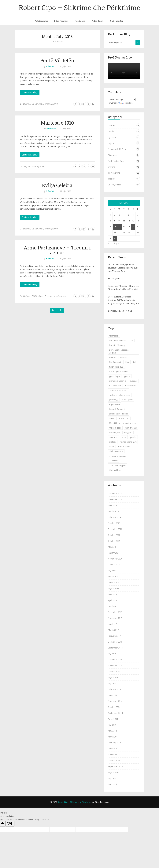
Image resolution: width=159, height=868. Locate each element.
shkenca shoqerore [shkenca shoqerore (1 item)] (118, 456)
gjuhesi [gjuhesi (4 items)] (127, 376)
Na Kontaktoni (117, 21)
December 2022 (115, 529)
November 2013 (115, 755)
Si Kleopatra (114, 279)
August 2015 (114, 677)
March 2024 (113, 511)
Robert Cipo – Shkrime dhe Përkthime (80, 7)
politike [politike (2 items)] (133, 437)
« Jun (110, 243)
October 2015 (114, 671)
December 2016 (115, 642)
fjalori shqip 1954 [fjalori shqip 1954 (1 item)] (117, 367)
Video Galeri (98, 21)
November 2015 (115, 666)
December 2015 (115, 660)
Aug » (116, 243)
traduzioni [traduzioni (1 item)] (113, 461)
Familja (111, 131)
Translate (126, 103)
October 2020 (114, 565)
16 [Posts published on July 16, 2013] (115, 227)
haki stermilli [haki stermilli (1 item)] (131, 386)
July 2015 (112, 683)
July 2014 (112, 725)
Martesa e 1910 (57, 123)
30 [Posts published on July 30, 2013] (115, 238)
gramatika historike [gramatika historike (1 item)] (118, 381)
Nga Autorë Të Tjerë (117, 149)
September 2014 (115, 713)
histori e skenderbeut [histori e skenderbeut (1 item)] (118, 390)
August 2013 (114, 772)
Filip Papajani (61, 21)
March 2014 (113, 737)
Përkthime (113, 155)
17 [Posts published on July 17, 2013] (119, 227)
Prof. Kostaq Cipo (116, 161)
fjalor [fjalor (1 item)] (135, 362)
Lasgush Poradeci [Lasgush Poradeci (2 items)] (117, 409)
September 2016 (115, 648)
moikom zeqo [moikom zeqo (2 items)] (115, 428)
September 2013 (115, 766)
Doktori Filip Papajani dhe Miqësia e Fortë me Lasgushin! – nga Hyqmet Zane (124, 268)
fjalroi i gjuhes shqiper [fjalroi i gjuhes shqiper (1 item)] (119, 371)
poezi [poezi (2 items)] (124, 437)
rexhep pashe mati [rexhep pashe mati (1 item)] (128, 442)
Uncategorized (51, 104)
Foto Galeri (80, 21)
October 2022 (114, 535)
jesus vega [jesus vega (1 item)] (114, 400)
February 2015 (114, 689)
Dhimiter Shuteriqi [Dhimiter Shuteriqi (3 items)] (117, 345)
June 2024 (112, 505)
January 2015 (114, 695)
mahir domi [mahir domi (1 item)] (124, 418)
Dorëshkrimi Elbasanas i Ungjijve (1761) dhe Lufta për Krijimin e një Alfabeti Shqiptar (124, 300)
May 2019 (112, 594)
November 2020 (115, 559)
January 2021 (114, 553)
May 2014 (112, 731)
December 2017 (115, 612)
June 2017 (112, 624)
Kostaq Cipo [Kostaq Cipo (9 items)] (128, 400)
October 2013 (114, 760)
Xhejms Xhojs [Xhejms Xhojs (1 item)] (115, 470)
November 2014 (115, 701)
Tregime (27, 166)
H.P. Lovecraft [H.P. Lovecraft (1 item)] (115, 386)
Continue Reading (30, 92)
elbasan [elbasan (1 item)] (113, 357)
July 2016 (112, 654)
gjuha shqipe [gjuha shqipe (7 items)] (115, 376)
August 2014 (114, 719)
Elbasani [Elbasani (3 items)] (123, 357)
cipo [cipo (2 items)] (132, 340)
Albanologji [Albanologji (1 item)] (114, 336)
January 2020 (114, 582)
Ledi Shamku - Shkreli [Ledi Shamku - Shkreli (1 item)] (119, 414)
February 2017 (114, 636)
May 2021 (112, 547)
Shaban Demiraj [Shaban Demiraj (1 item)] (116, 451)
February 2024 (114, 517)
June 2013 (112, 784)
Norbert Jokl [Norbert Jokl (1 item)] (114, 432)
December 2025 (115, 493)
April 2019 (112, 600)
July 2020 (112, 571)
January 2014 (114, 749)
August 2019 (114, 588)
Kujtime (27, 296)
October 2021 (114, 541)
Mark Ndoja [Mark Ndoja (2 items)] (114, 423)
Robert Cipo (51, 66)
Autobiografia (41, 21)
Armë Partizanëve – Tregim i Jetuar (57, 250)
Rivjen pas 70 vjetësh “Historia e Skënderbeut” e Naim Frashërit (124, 288)
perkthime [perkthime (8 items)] (114, 437)
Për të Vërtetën (57, 60)
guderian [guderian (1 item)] (134, 381)
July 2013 (112, 778)
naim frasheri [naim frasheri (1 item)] (131, 428)
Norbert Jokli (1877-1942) (120, 311)
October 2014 (114, 707)
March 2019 (113, 606)
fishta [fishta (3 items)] (127, 362)
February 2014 (114, 743)
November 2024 (115, 499)
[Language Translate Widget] (122, 100)
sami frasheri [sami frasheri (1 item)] (124, 447)
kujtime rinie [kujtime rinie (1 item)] (115, 404)
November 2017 (115, 618)
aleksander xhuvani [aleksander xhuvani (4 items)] (118, 340)
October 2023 (114, 523)
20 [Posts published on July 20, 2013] (133, 227)
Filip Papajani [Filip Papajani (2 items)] (115, 362)
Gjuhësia (112, 137)
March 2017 (113, 630)
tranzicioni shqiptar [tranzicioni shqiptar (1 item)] (117, 465)
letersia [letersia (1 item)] (112, 418)
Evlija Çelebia (57, 185)
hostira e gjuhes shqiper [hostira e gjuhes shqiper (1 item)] (120, 395)
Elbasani (112, 125)
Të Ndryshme (38, 104)
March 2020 (113, 577)
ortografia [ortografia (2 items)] (128, 432)
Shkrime (27, 104)
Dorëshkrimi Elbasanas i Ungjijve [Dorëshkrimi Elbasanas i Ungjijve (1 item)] (120, 351)
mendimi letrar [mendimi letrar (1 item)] (130, 423)
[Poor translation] (10, 824)
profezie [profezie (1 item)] (113, 442)
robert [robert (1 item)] (112, 447)
